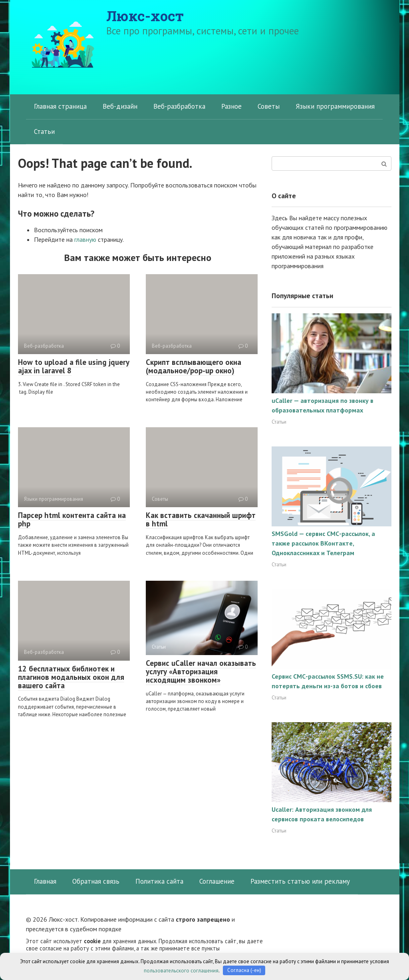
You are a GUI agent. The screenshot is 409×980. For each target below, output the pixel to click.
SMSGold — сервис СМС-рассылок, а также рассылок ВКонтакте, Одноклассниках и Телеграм (323, 543)
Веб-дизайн (120, 106)
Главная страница (60, 106)
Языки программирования (335, 106)
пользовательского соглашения (181, 970)
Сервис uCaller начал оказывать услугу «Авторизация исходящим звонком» (201, 671)
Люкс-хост (145, 16)
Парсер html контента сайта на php (72, 519)
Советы (269, 106)
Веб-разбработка (179, 106)
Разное (231, 106)
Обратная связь (96, 881)
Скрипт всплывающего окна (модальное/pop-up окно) (194, 366)
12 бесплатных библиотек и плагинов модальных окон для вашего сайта (71, 677)
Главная (45, 881)
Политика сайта (159, 881)
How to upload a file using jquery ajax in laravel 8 (74, 366)
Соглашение (217, 881)
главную (85, 239)
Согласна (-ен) (244, 970)
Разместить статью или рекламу (300, 881)
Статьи (44, 131)
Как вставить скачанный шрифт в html (201, 519)
